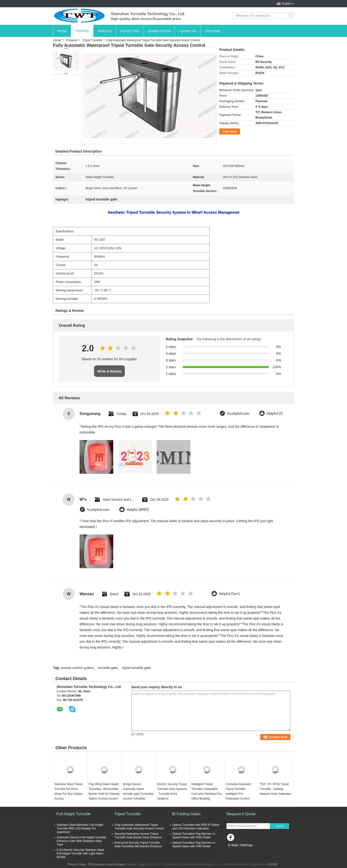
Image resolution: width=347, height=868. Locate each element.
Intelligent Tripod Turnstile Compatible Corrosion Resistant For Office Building (207, 791)
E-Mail (233, 845)
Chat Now (212, 31)
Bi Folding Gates (186, 814)
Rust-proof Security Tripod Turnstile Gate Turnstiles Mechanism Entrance (138, 845)
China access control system (106, 864)
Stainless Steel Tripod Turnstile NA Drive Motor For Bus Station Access (69, 791)
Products (82, 31)
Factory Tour (130, 31)
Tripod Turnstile (92, 40)
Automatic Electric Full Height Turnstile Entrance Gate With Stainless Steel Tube (81, 841)
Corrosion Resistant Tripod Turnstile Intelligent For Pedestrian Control (238, 791)
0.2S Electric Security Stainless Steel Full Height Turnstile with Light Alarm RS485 (80, 854)
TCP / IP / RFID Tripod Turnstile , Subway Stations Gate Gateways (275, 789)
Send (279, 826)
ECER (273, 864)
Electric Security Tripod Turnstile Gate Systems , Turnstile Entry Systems (172, 791)
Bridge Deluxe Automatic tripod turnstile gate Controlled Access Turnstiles (138, 791)
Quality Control (159, 31)
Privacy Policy (77, 864)
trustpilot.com (238, 414)
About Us (105, 31)
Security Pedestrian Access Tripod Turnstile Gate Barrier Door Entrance (138, 836)
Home (62, 31)
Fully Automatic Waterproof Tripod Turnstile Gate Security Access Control (139, 827)
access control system (77, 668)
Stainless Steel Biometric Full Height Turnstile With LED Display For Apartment (80, 828)
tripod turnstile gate (136, 668)
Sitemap (246, 845)
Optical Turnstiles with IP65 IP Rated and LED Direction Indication (196, 827)
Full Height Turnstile (73, 814)
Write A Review (109, 371)
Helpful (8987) (138, 510)
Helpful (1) (275, 414)
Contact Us (188, 31)
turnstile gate (108, 668)
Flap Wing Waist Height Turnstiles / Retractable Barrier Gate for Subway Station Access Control (104, 791)
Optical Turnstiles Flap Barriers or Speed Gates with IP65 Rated (194, 836)
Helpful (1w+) (229, 594)
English (287, 4)
